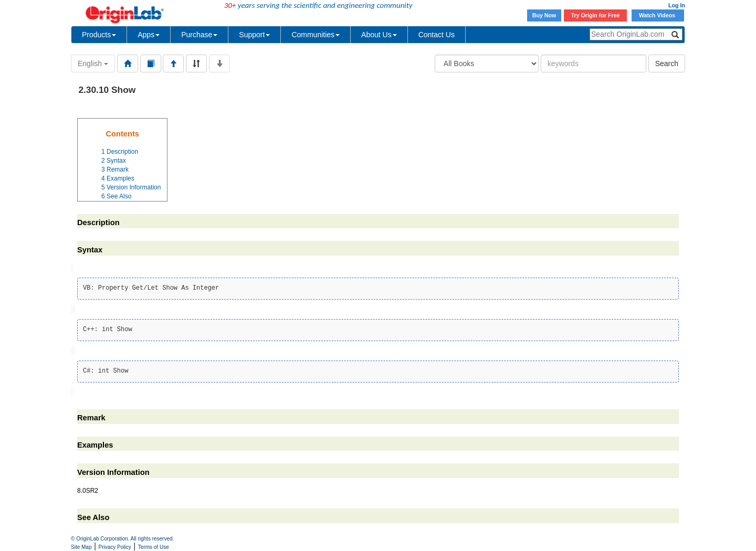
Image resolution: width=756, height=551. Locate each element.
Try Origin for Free (596, 15)
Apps (149, 35)
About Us (379, 35)
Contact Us (437, 35)
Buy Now (544, 15)
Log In (677, 5)
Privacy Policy (115, 547)
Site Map (81, 547)
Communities (316, 35)
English (93, 63)
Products (99, 35)
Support (254, 35)
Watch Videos (658, 15)
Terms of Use (154, 547)
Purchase (199, 35)
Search (667, 63)
